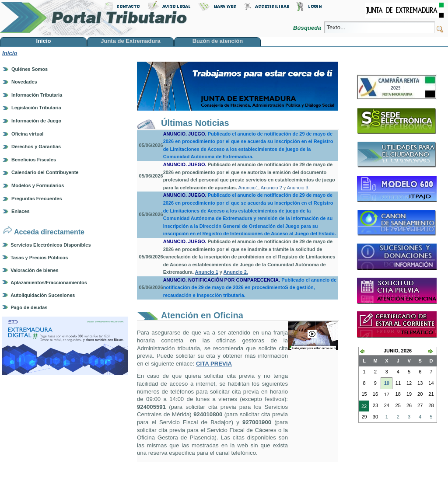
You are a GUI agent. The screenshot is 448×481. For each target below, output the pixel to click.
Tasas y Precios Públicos (39, 258)
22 (363, 407)
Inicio (10, 53)
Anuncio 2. (236, 272)
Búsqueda (308, 28)
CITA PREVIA (214, 364)
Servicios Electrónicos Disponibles (51, 245)
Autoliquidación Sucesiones (43, 295)
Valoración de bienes (34, 270)
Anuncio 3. (298, 188)
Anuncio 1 (207, 272)
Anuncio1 (248, 188)
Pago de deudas (29, 307)
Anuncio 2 (271, 188)
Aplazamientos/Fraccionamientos (49, 282)
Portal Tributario (94, 18)
